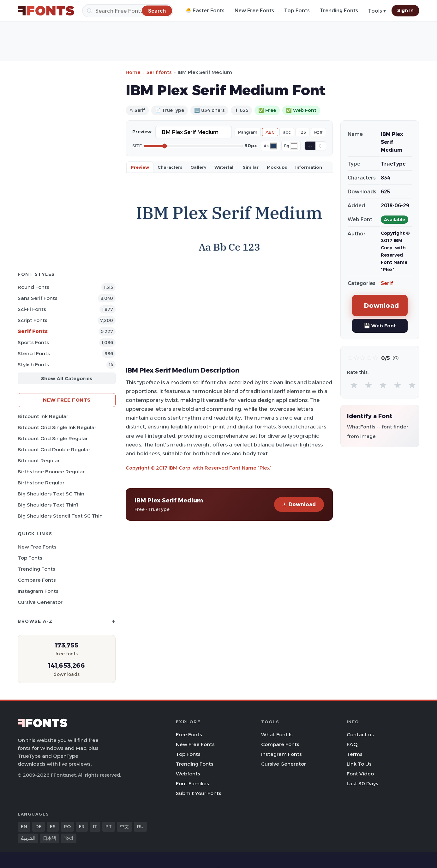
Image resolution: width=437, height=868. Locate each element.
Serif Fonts (33, 331)
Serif (387, 283)
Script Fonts (33, 320)
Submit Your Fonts (199, 793)
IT (95, 827)
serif (198, 382)
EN (24, 827)
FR (82, 827)
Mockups (277, 167)
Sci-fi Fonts (32, 309)
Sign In (405, 10)
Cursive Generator (40, 602)
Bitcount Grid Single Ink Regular (57, 427)
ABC (270, 132)
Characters (170, 167)
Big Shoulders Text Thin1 (48, 505)
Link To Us (359, 764)
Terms (355, 754)
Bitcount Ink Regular (43, 416)
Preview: (142, 132)
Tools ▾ (377, 11)
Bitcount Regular (39, 461)
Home (133, 72)
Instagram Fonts (38, 591)
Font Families (192, 783)
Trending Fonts (339, 11)
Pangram (248, 132)
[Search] (128, 11)
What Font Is (277, 734)
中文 (124, 827)
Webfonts (188, 774)
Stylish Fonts (33, 364)
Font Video (360, 774)
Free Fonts (189, 734)
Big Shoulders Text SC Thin (51, 494)
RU (140, 827)
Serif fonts (159, 72)
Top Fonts (297, 11)
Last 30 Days (362, 783)
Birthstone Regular (41, 483)
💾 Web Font (380, 326)
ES (53, 827)
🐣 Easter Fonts (205, 11)
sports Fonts (33, 342)
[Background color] (294, 146)
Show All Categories (67, 378)
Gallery (198, 167)
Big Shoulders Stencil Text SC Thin (60, 516)
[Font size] (193, 146)
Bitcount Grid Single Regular (53, 438)
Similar (251, 167)
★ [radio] (354, 385)
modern (181, 382)
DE (39, 827)
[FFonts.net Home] (46, 11)
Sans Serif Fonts (38, 298)
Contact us (360, 734)
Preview (140, 167)
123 (302, 132)
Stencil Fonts (34, 353)
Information (309, 167)
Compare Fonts (37, 580)
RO (67, 827)
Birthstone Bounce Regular (51, 472)
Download (299, 504)
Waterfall (224, 167)
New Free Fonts (254, 11)
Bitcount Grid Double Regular (54, 449)
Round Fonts (33, 287)
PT (109, 827)
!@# (318, 132)
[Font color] (273, 146)
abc (287, 132)
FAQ (352, 744)
